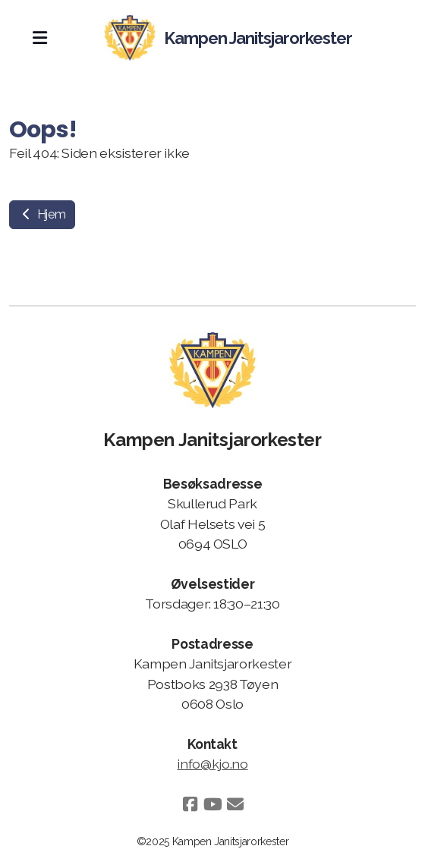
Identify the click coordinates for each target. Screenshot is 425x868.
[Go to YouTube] (212, 804)
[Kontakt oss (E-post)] (235, 804)
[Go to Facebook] (190, 804)
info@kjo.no (212, 764)
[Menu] (39, 38)
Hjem (42, 214)
